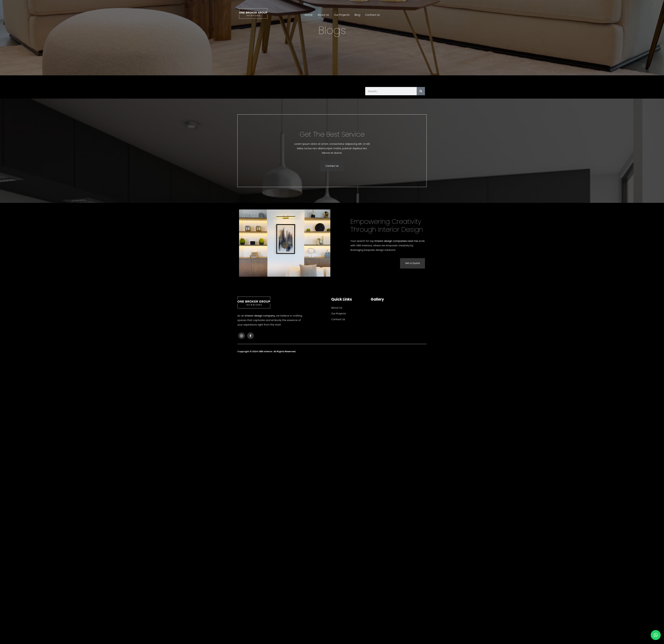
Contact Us (373, 15)
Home (309, 15)
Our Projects (342, 15)
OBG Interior (266, 351)
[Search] (421, 91)
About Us (323, 15)
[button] (656, 635)
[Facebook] (250, 336)
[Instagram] (242, 336)
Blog (357, 15)
